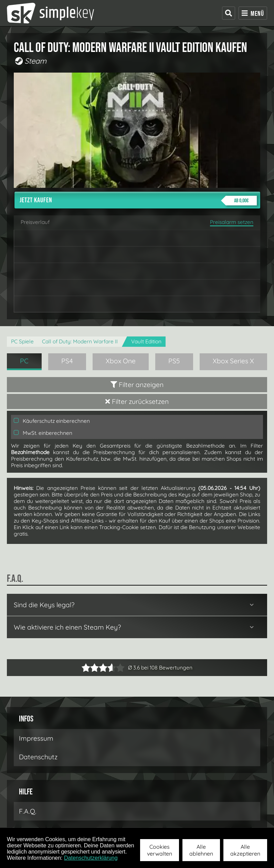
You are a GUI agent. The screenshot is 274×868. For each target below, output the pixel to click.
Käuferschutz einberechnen (52, 421)
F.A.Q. (28, 811)
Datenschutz (38, 757)
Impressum (36, 738)
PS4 (67, 361)
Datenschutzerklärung (91, 858)
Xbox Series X (233, 361)
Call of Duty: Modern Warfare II (80, 341)
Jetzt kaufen (138, 201)
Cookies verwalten (160, 850)
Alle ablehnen (201, 850)
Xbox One (121, 361)
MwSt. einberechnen (43, 433)
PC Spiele (22, 341)
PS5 (174, 361)
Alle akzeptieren (245, 850)
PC (24, 361)
